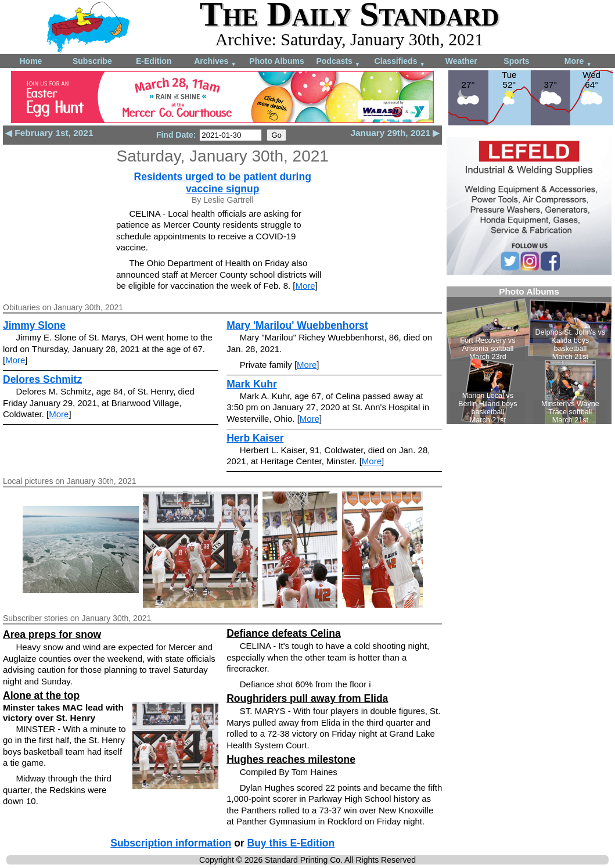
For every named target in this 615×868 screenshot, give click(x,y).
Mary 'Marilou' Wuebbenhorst (297, 325)
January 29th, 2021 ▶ (395, 133)
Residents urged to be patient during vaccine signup (223, 183)
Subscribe (92, 61)
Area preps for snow (52, 634)
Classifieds (400, 62)
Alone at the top (41, 695)
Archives (215, 62)
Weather (461, 61)
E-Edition (154, 61)
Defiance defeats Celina (283, 633)
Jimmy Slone (34, 325)
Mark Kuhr (252, 384)
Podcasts (338, 62)
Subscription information (171, 843)
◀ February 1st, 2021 (49, 133)
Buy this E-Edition (291, 843)
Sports (516, 61)
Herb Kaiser (255, 438)
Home (30, 61)
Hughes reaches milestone (291, 759)
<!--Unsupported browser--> (529, 355)
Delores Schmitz (42, 379)
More (578, 62)
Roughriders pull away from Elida (307, 698)
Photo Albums (276, 61)
